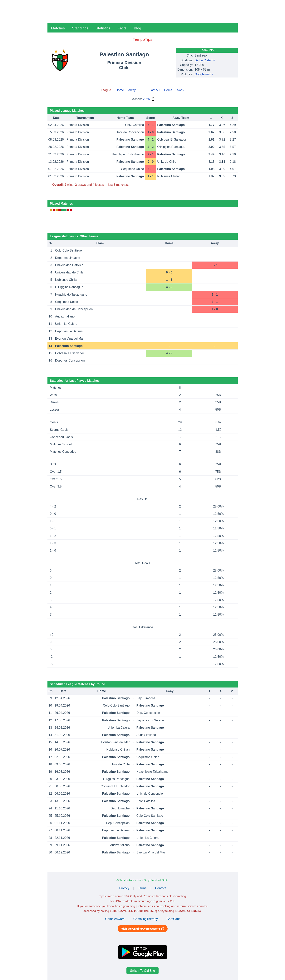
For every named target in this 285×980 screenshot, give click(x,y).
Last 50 (155, 90)
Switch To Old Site (143, 971)
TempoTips (142, 39)
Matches (58, 28)
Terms (142, 888)
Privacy (124, 888)
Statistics (103, 28)
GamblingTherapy (146, 919)
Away (132, 90)
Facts (122, 28)
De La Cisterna (205, 60)
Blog (137, 28)
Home (120, 90)
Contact (160, 888)
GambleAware (115, 919)
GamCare (173, 919)
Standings (80, 28)
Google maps (204, 74)
